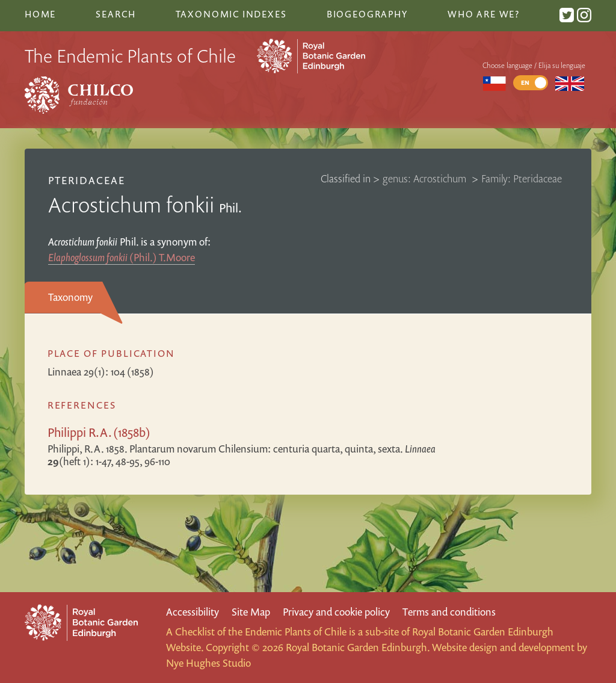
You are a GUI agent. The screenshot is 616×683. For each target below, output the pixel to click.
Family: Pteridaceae (522, 178)
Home (40, 14)
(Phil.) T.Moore (122, 257)
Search (115, 14)
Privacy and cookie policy (336, 612)
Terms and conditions (449, 612)
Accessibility (192, 612)
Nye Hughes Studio (208, 663)
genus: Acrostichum (426, 178)
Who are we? (484, 14)
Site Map (251, 612)
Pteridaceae (87, 180)
